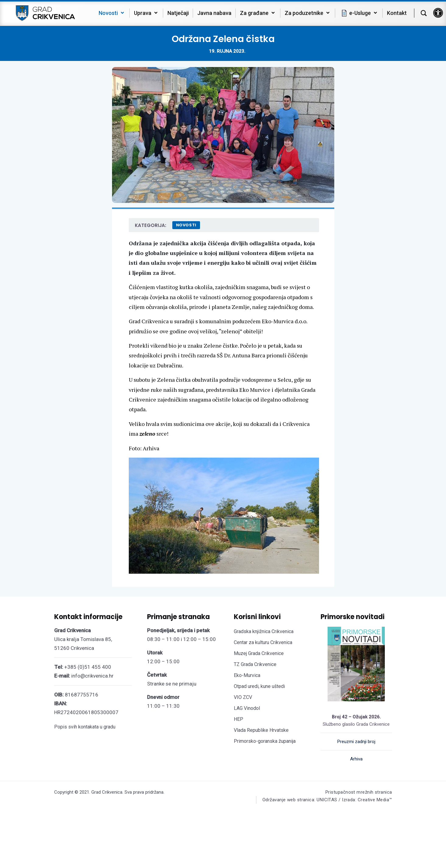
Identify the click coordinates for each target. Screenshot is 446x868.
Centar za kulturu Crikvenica (263, 642)
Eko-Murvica (247, 675)
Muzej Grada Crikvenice (259, 653)
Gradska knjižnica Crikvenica (264, 631)
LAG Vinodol (247, 708)
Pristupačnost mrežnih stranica (359, 792)
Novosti (186, 225)
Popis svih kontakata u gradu (85, 727)
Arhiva (356, 759)
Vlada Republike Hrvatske (261, 730)
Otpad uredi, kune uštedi (259, 686)
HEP (239, 719)
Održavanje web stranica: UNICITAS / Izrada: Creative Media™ (327, 800)
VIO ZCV (243, 697)
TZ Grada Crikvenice (255, 664)
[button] (438, 13)
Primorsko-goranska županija (265, 741)
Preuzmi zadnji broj (356, 742)
